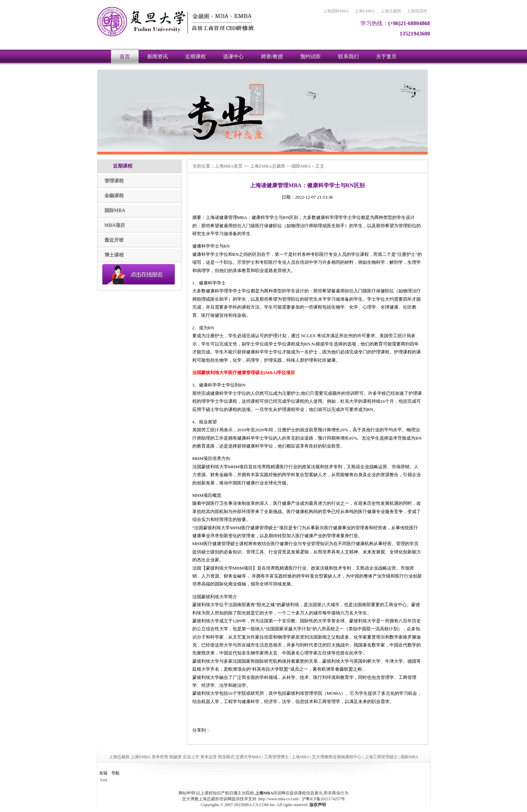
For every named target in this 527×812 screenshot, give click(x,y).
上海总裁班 (391, 11)
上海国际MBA (336, 11)
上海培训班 (417, 11)
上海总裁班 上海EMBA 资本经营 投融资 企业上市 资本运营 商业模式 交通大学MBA (185, 757)
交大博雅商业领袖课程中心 (337, 757)
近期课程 (195, 57)
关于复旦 (386, 57)
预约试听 (311, 57)
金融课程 (114, 196)
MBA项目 (115, 225)
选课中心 (233, 57)
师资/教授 (272, 57)
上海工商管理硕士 (381, 757)
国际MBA (115, 210)
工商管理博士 (276, 757)
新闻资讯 (158, 57)
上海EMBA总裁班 (268, 166)
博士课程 (114, 255)
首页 (125, 57)
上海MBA (224, 166)
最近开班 (114, 240)
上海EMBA (365, 11)
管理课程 (114, 181)
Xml (104, 780)
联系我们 (348, 57)
